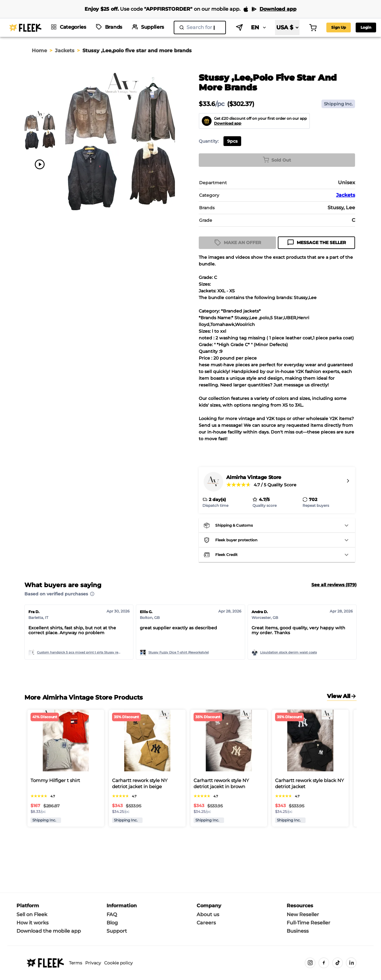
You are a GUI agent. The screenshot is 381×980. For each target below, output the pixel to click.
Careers (206, 923)
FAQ (112, 914)
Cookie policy (118, 963)
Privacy (93, 963)
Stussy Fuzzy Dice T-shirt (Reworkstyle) (179, 652)
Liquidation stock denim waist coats (288, 652)
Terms (76, 963)
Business (298, 931)
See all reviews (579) (334, 585)
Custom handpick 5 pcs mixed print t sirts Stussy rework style (80, 652)
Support (117, 931)
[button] (277, 525)
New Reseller (303, 914)
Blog (112, 923)
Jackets (65, 51)
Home (39, 51)
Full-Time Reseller (308, 923)
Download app (228, 123)
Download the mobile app (49, 931)
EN (259, 27)
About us (208, 914)
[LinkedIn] (351, 963)
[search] (200, 27)
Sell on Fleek (32, 914)
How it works (33, 923)
